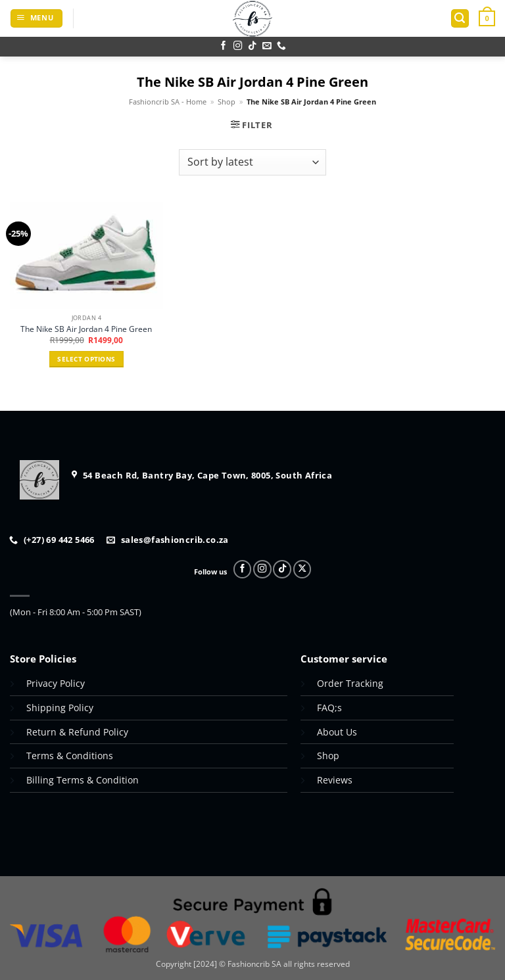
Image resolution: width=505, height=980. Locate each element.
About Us (337, 732)
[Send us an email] (267, 46)
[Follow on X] (302, 569)
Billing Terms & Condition (83, 780)
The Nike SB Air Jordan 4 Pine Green (86, 329)
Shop (227, 102)
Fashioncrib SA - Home (168, 102)
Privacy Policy (56, 683)
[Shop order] (252, 162)
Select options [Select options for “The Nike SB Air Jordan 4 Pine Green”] (86, 359)
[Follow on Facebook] (224, 46)
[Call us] (281, 46)
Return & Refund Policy (79, 732)
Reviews (335, 780)
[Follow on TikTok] (252, 46)
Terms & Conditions (70, 756)
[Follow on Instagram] (238, 46)
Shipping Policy (60, 708)
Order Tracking (350, 683)
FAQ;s (329, 708)
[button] (36, 18)
